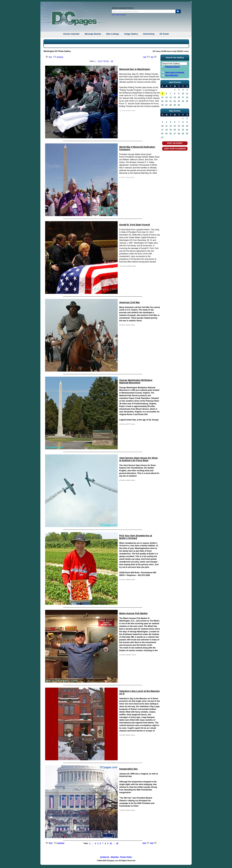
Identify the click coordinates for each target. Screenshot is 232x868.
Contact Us (105, 857)
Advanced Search (172, 67)
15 (175, 97)
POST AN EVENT (175, 143)
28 (170, 105)
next (145, 57)
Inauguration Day (129, 769)
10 (108, 61)
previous (60, 57)
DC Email (164, 34)
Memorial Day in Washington (135, 69)
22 (175, 101)
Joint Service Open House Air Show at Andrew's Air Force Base (138, 459)
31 (162, 137)
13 (166, 97)
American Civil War (130, 302)
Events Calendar (71, 34)
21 (170, 101)
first (51, 57)
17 (183, 97)
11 (187, 94)
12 (162, 97)
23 (179, 101)
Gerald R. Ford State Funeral (135, 225)
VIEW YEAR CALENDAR (175, 149)
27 (166, 105)
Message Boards (93, 34)
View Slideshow (172, 75)
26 (112, 61)
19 (162, 101)
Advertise (115, 857)
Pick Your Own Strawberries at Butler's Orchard (136, 537)
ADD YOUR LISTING (119, 15)
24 (183, 101)
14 (170, 97)
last (152, 57)
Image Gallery (131, 34)
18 (187, 97)
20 (166, 101)
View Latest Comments (175, 72)
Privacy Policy (126, 857)
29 (175, 105)
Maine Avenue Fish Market (133, 613)
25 (187, 101)
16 (179, 97)
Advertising (149, 34)
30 (179, 105)
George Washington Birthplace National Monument (136, 381)
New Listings (113, 34)
